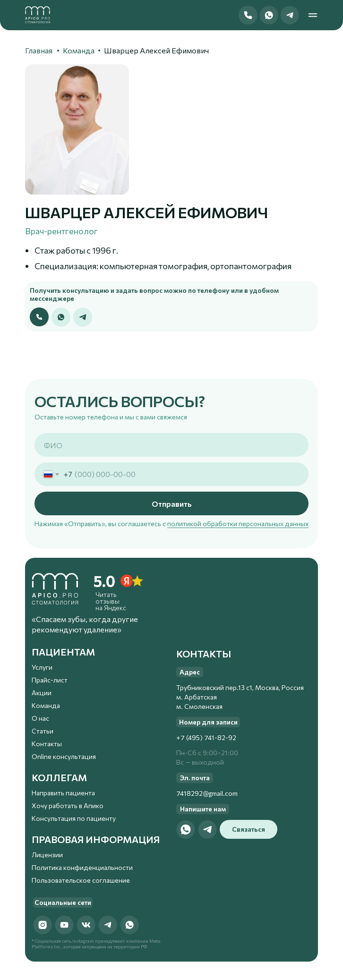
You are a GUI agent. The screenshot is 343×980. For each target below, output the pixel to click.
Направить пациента (63, 793)
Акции (42, 693)
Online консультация (64, 756)
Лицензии (47, 855)
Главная (39, 50)
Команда (79, 50)
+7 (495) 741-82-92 (206, 737)
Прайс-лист (50, 680)
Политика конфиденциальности (82, 867)
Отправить (172, 504)
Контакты (47, 744)
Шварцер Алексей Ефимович (156, 50)
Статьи (43, 731)
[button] (248, 15)
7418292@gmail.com (207, 793)
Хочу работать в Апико (68, 805)
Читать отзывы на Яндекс (111, 601)
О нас (40, 718)
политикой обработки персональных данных (238, 524)
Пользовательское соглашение (81, 880)
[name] (171, 445)
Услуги (42, 667)
